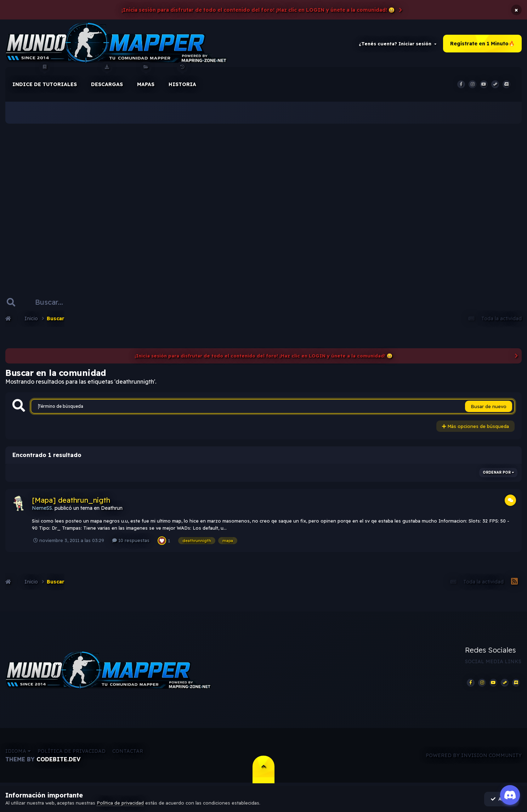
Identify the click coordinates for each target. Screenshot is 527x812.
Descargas (107, 78)
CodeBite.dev (58, 760)
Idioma (18, 752)
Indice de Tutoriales (45, 78)
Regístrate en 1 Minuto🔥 (482, 44)
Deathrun (112, 508)
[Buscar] (52, 303)
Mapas (146, 78)
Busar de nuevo (489, 407)
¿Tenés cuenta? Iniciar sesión (398, 44)
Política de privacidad (72, 752)
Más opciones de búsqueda (475, 427)
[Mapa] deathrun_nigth (71, 500)
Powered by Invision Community (474, 756)
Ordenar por (498, 473)
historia (182, 78)
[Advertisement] (263, 198)
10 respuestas (131, 541)
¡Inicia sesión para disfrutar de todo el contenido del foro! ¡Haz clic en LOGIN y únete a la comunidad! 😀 (258, 10)
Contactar (128, 752)
